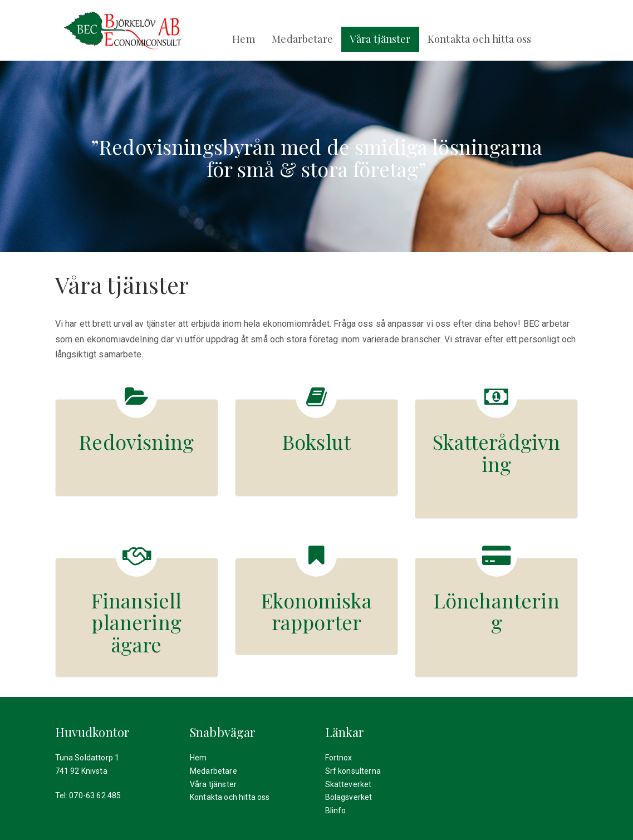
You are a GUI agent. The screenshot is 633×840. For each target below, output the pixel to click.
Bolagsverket (349, 797)
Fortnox (339, 758)
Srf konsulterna (353, 771)
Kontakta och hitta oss (480, 39)
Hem (243, 39)
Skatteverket (349, 784)
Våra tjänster (380, 39)
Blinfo (336, 810)
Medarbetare (302, 39)
